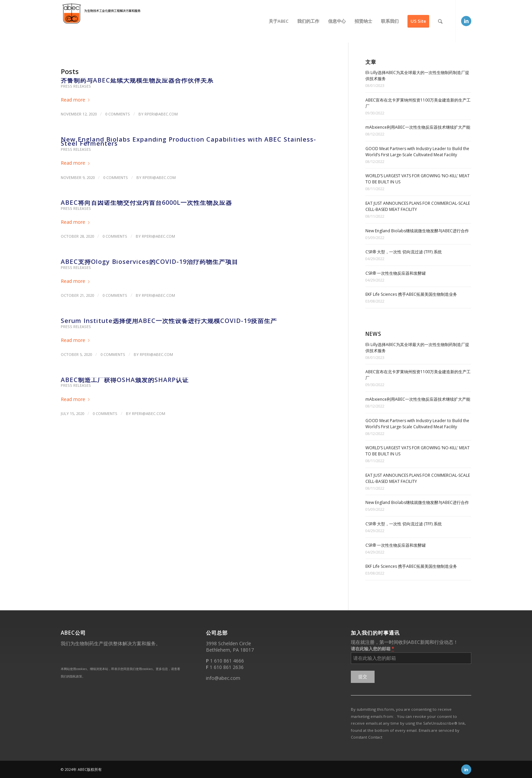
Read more (77, 100)
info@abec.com (223, 678)
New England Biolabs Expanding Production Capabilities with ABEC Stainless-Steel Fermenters (188, 141)
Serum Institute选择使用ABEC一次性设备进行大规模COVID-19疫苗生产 (169, 321)
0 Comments (118, 114)
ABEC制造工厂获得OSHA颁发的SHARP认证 (125, 380)
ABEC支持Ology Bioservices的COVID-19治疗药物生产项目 (149, 261)
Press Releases (76, 86)
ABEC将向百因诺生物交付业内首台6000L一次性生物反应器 (146, 202)
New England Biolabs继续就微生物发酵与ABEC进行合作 (417, 231)
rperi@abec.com (161, 114)
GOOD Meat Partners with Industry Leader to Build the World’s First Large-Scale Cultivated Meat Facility (417, 152)
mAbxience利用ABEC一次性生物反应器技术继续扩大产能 (418, 127)
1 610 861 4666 (227, 661)
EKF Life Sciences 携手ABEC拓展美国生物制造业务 (411, 294)
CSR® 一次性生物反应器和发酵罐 (396, 273)
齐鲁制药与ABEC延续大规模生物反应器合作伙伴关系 (137, 80)
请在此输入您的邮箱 (373, 648)
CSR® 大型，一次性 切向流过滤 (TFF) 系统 (404, 252)
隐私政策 (76, 676)
